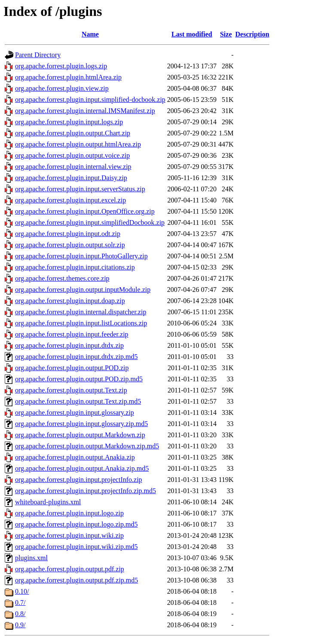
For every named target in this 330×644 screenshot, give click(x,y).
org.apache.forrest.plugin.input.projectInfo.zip (79, 480)
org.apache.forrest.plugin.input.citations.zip (75, 267)
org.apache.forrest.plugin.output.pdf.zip (70, 569)
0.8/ (20, 614)
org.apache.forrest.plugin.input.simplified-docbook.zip (90, 100)
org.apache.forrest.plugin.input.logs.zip (69, 122)
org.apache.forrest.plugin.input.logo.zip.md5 (76, 524)
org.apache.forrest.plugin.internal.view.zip (73, 167)
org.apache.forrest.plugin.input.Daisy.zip (71, 178)
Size (226, 34)
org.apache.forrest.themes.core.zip (62, 278)
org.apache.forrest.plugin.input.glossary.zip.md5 (81, 424)
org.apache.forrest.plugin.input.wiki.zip (69, 535)
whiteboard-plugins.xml (48, 502)
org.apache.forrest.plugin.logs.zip (61, 66)
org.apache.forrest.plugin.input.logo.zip (69, 513)
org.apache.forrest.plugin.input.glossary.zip (75, 412)
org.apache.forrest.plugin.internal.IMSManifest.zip (85, 111)
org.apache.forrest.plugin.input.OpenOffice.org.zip (85, 211)
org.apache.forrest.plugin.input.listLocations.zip (81, 323)
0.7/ (20, 603)
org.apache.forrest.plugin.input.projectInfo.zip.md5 (86, 491)
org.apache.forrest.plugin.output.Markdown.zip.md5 (87, 446)
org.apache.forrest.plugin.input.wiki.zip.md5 (76, 547)
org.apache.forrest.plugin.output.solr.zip (70, 245)
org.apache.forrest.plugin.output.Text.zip (71, 390)
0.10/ (22, 591)
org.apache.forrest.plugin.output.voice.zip (72, 155)
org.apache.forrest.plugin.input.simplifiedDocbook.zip (90, 222)
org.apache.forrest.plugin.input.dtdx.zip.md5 (76, 357)
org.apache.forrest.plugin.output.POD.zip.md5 (79, 379)
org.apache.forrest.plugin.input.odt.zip (68, 234)
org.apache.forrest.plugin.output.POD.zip (72, 368)
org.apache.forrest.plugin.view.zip (62, 88)
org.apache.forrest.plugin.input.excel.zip (70, 200)
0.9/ (20, 625)
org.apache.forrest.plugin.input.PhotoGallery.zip (81, 256)
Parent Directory (38, 55)
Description (252, 34)
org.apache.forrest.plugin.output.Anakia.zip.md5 (82, 468)
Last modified (192, 34)
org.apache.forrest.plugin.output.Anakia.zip (75, 457)
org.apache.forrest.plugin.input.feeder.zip (72, 334)
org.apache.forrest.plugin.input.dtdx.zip (69, 345)
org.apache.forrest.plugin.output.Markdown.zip (80, 435)
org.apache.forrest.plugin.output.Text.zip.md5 (78, 401)
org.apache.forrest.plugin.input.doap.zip (70, 301)
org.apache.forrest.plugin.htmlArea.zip (68, 77)
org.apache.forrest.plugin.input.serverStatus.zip (80, 189)
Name (90, 34)
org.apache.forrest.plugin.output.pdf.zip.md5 (76, 580)
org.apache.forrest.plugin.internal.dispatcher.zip (81, 312)
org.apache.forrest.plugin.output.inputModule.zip (83, 290)
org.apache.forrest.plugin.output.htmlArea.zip (78, 144)
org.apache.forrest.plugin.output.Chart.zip (73, 133)
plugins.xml (31, 558)
